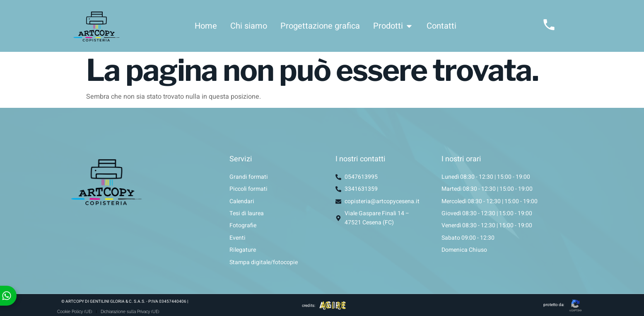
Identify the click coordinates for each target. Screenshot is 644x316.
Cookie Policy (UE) (75, 312)
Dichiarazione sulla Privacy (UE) (130, 312)
